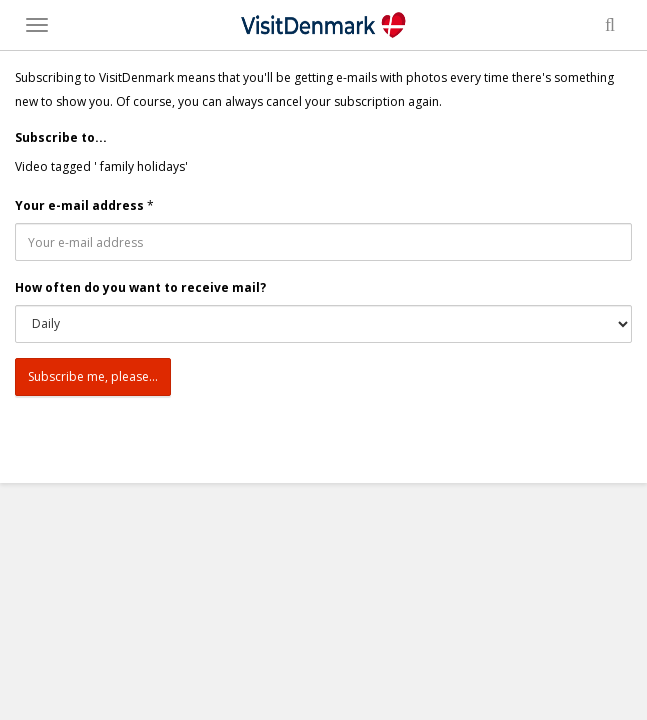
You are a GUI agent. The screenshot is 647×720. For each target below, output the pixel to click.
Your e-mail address (79, 205)
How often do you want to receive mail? (140, 287)
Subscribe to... (61, 137)
